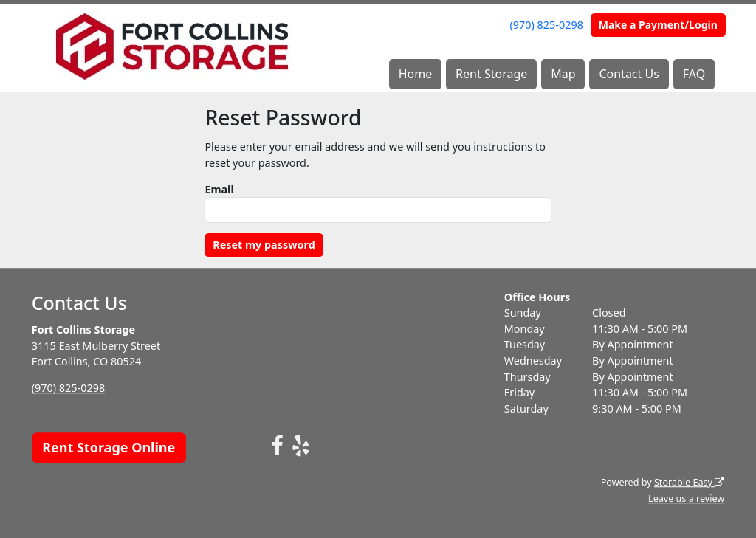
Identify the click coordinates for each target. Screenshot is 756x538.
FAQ (694, 74)
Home (416, 74)
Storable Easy (689, 482)
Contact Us (629, 74)
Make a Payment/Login (658, 25)
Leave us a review (686, 499)
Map (563, 74)
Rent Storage (491, 74)
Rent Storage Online (109, 447)
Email (219, 189)
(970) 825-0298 (547, 25)
